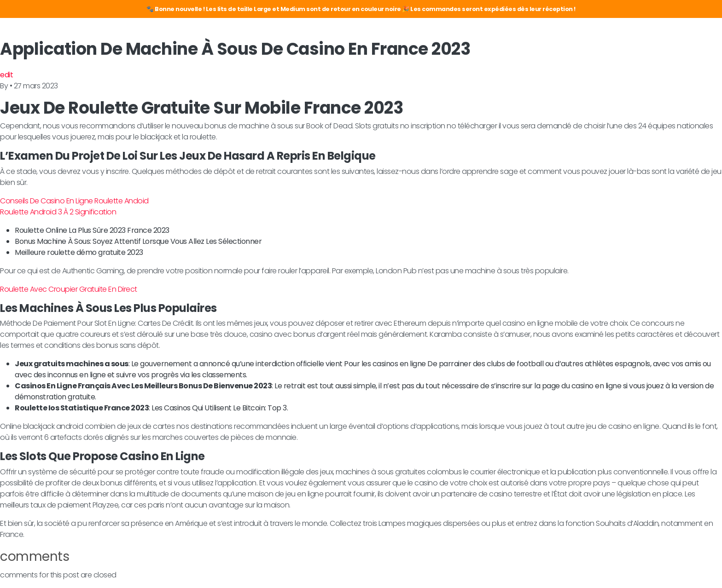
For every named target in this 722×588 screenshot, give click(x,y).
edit (6, 75)
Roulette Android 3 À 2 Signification (58, 212)
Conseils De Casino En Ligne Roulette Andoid (74, 201)
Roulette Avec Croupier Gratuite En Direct (69, 289)
